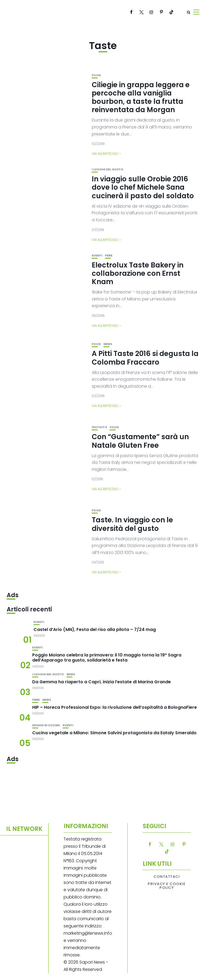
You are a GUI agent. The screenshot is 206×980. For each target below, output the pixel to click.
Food (96, 75)
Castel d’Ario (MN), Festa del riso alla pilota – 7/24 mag (95, 630)
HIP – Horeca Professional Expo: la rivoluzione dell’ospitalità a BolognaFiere (115, 707)
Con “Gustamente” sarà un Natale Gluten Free (140, 441)
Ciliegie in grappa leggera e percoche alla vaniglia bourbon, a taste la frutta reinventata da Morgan (141, 97)
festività (99, 427)
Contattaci (167, 877)
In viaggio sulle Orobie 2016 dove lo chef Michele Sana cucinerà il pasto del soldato (143, 187)
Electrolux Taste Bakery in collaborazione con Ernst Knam (138, 273)
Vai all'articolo (105, 154)
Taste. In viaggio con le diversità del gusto (132, 524)
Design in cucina (46, 725)
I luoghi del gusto (108, 169)
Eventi (97, 256)
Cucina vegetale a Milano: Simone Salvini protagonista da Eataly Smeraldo (114, 733)
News (108, 344)
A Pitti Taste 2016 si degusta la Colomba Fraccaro (145, 358)
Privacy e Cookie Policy (167, 886)
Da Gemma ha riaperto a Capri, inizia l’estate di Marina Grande (102, 682)
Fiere (109, 256)
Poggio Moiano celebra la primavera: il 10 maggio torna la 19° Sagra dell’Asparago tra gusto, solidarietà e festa (107, 658)
